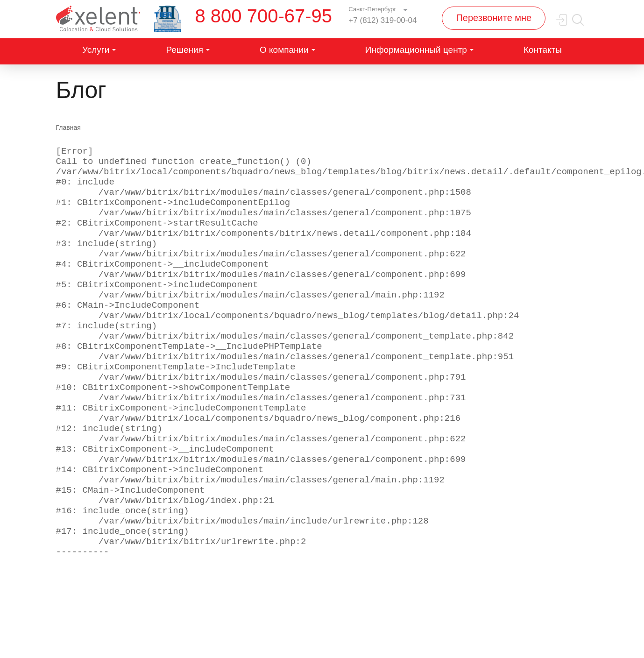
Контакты (543, 50)
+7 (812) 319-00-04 (382, 20)
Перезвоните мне (494, 18)
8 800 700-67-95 (264, 16)
